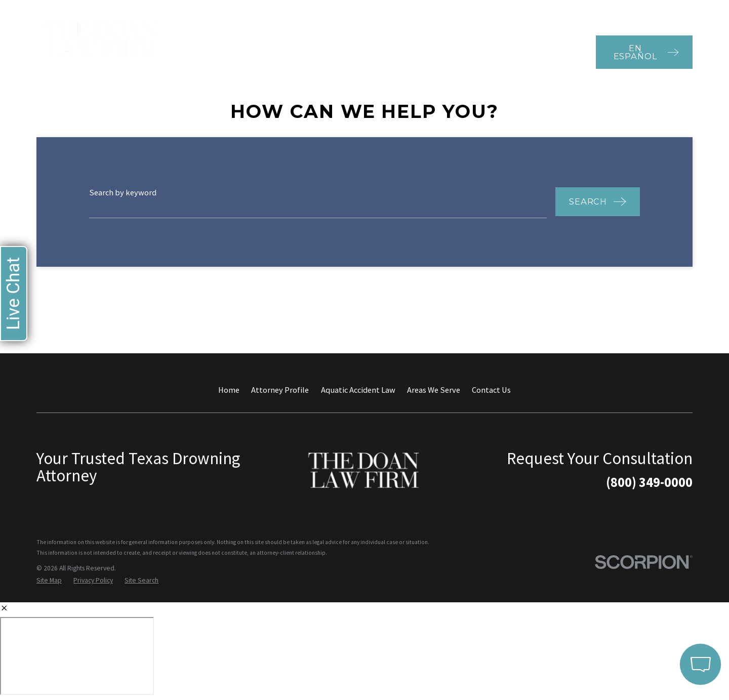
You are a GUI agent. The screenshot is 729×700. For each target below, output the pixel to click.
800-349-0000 (653, 13)
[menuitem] (49, 581)
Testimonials (387, 13)
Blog (519, 13)
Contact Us (491, 390)
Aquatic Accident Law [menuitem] (316, 52)
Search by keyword (123, 192)
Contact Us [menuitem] (562, 52)
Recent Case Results (460, 13)
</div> (77, 656)
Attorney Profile (280, 390)
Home (229, 390)
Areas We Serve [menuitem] (381, 52)
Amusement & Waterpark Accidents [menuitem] (470, 52)
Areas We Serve (434, 390)
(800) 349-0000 (649, 482)
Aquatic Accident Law (358, 390)
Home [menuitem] (199, 52)
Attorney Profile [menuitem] (239, 52)
